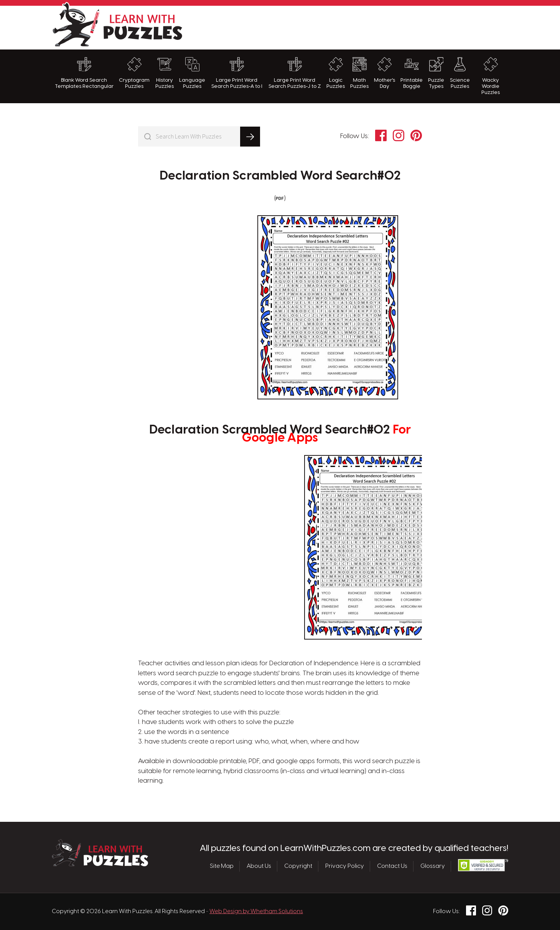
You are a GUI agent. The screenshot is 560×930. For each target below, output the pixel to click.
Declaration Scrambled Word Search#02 (280, 176)
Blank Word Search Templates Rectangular (84, 73)
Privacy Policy (345, 866)
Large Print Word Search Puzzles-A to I (237, 73)
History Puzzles (165, 73)
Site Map (222, 866)
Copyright (298, 866)
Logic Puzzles (336, 73)
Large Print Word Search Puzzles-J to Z (295, 73)
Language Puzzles (192, 73)
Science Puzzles (460, 73)
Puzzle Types (436, 73)
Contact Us (392, 866)
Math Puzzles (359, 73)
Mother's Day (385, 73)
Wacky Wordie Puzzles (491, 76)
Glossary (433, 866)
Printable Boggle (412, 73)
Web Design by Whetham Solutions (256, 912)
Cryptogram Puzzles (134, 73)
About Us (259, 866)
